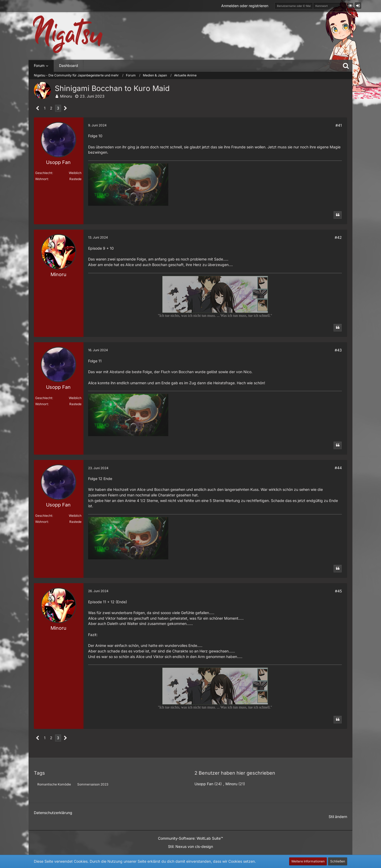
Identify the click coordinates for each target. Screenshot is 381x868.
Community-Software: (190, 838)
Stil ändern (338, 817)
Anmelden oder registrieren (245, 6)
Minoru (66, 96)
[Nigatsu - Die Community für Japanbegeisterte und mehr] (68, 35)
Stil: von (190, 846)
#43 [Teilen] (338, 350)
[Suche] (346, 66)
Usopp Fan (204, 784)
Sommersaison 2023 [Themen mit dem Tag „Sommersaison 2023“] (93, 784)
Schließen (338, 861)
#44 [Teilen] (338, 468)
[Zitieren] (338, 215)
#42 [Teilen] (338, 237)
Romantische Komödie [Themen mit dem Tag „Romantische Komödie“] (54, 784)
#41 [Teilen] (339, 125)
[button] (350, 6)
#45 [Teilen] (338, 591)
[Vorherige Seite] (38, 108)
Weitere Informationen (308, 861)
